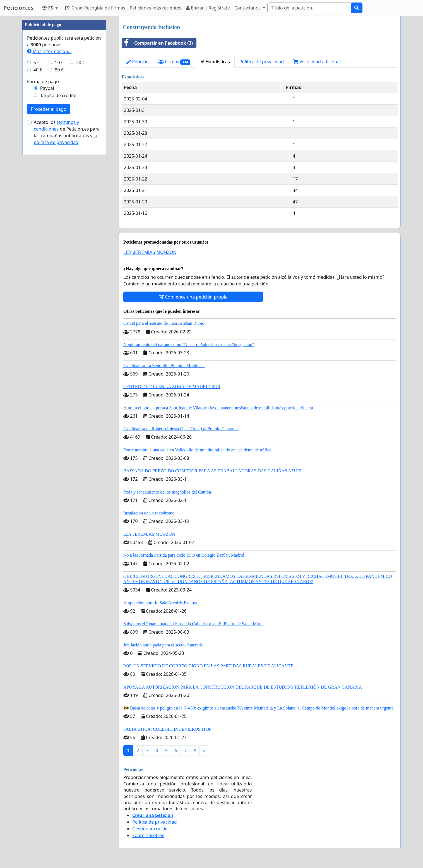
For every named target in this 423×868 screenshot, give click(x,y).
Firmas (174, 62)
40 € (38, 237)
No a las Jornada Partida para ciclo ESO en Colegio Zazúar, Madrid (184, 555)
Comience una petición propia (193, 297)
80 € (59, 237)
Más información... (49, 219)
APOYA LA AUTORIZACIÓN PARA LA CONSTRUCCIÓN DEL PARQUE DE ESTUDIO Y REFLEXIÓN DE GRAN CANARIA (243, 687)
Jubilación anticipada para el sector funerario (163, 645)
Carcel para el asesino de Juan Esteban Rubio (164, 323)
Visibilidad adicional (317, 62)
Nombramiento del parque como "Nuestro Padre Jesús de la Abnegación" (189, 344)
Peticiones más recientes (156, 8)
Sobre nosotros (148, 835)
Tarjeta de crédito (58, 263)
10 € (59, 230)
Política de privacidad (262, 62)
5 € (37, 230)
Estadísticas (215, 62)
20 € (81, 230)
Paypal (47, 256)
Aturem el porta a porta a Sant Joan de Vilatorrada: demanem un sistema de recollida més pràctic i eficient (218, 408)
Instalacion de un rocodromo (149, 513)
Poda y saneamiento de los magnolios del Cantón (167, 492)
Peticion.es (18, 8)
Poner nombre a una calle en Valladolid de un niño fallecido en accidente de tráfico (197, 450)
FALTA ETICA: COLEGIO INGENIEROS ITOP (167, 729)
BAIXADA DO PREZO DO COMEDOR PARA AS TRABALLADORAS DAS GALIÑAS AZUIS (212, 471)
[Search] (309, 8)
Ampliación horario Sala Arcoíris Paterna (160, 603)
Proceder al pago (49, 276)
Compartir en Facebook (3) (157, 43)
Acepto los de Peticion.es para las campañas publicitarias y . (67, 300)
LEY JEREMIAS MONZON (150, 252)
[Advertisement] (64, 100)
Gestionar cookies (151, 829)
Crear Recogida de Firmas (95, 8)
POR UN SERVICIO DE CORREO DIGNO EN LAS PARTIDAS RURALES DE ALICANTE (208, 666)
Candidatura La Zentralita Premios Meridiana (164, 366)
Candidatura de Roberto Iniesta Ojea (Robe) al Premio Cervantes (181, 429)
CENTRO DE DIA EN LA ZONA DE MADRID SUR (172, 387)
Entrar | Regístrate (208, 8)
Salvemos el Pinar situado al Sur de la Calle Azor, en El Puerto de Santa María (193, 624)
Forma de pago (43, 249)
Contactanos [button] (248, 8)
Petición (138, 62)
